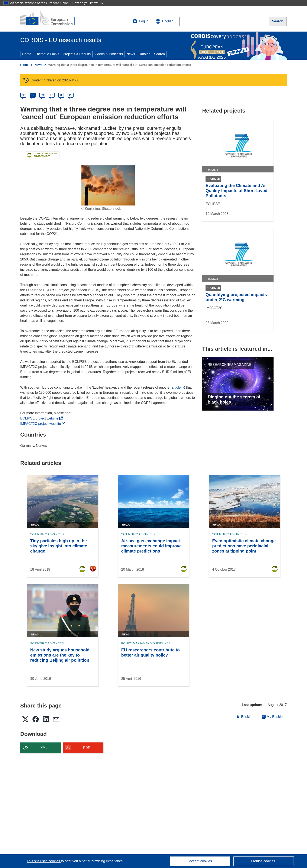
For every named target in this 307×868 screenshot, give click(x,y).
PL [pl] (71, 95)
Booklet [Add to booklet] (245, 716)
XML (44, 748)
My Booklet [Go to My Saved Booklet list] (273, 717)
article (178, 387)
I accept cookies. (200, 861)
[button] (164, 21)
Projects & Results (77, 54)
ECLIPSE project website (41, 418)
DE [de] (23, 95)
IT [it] (61, 95)
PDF (87, 748)
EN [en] (33, 95)
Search (159, 54)
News (131, 54)
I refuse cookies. (264, 861)
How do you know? (88, 3)
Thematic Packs (47, 54)
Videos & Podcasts (109, 54)
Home (27, 54)
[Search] (278, 21)
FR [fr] (52, 95)
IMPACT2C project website (43, 424)
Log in (140, 21)
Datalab (144, 54)
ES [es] (42, 95)
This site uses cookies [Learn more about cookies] (44, 861)
